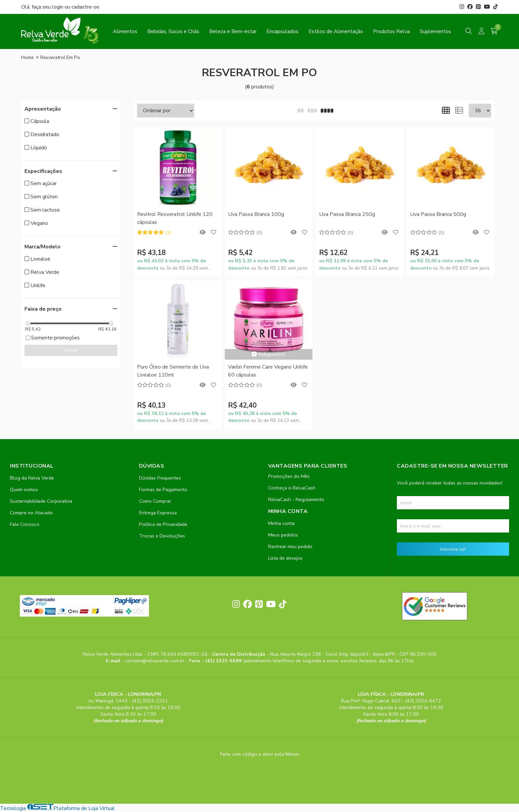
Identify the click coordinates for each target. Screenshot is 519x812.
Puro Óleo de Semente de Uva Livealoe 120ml (173, 371)
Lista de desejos (285, 558)
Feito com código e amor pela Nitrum (260, 754)
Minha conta (281, 523)
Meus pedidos (283, 535)
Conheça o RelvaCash (292, 488)
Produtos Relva (391, 31)
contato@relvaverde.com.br (155, 661)
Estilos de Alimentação (336, 31)
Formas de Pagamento (163, 489)
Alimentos (125, 31)
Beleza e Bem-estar (233, 31)
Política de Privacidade (163, 524)
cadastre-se (85, 7)
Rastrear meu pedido (290, 546)
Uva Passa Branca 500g (438, 214)
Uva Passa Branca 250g (347, 214)
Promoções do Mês (289, 476)
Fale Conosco (25, 524)
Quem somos (24, 489)
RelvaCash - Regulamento (296, 499)
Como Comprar (155, 501)
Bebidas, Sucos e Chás (173, 31)
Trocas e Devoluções (162, 536)
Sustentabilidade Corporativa (41, 501)
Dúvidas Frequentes (160, 478)
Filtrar (71, 350)
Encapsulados (283, 31)
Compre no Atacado (31, 513)
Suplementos (435, 31)
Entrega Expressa (158, 513)
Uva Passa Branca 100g (256, 214)
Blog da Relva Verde (32, 478)
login (58, 7)
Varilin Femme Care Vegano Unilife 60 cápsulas (268, 371)
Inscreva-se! (453, 549)
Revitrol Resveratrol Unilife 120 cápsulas (175, 218)
